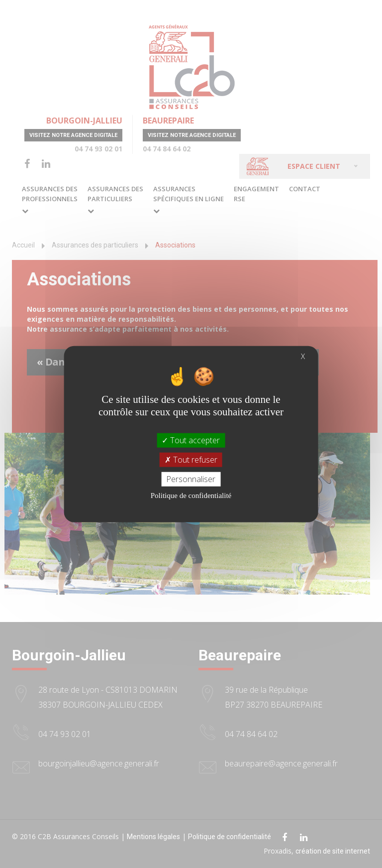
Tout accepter (191, 440)
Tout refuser (191, 459)
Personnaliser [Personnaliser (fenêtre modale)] (191, 479)
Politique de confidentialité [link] (191, 496)
